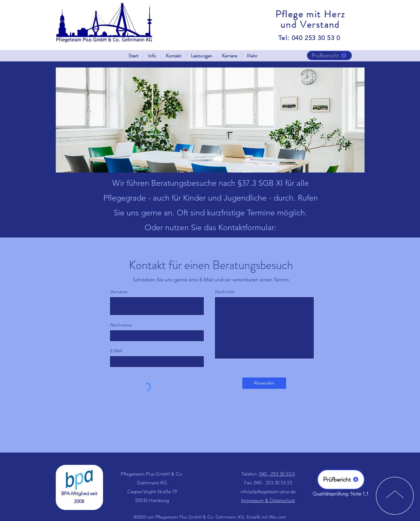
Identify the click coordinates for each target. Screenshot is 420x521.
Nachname (121, 325)
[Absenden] (264, 383)
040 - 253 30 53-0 (277, 474)
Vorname (119, 292)
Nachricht (225, 292)
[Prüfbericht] (329, 56)
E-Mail (116, 351)
